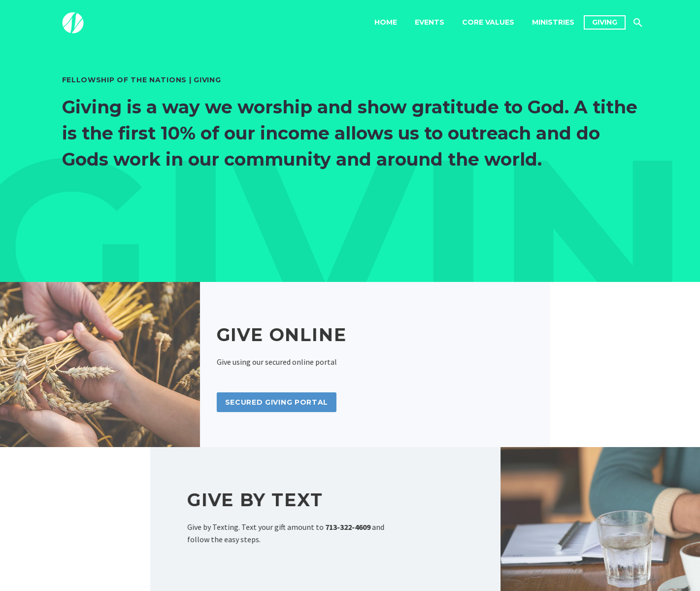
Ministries (553, 22)
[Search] (637, 22)
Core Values (488, 22)
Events (430, 22)
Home (386, 22)
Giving (605, 22)
